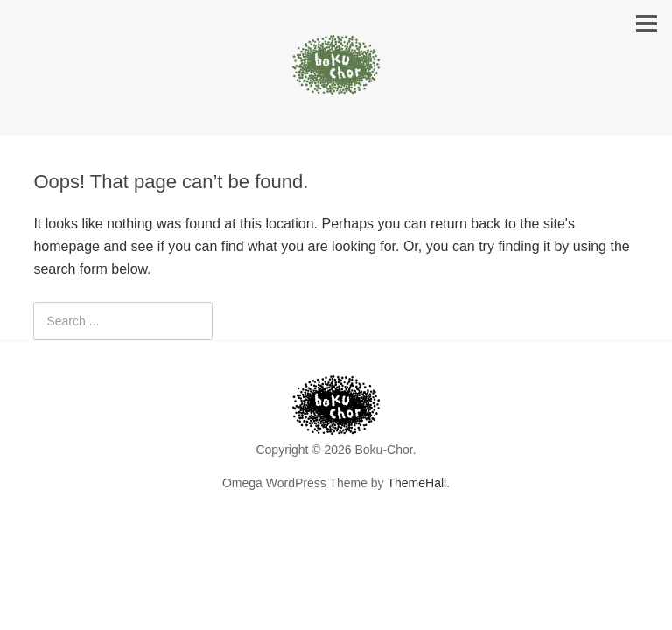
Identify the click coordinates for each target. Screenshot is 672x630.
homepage (66, 246)
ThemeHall (416, 483)
